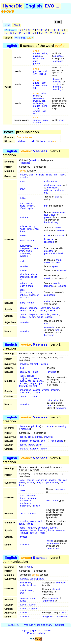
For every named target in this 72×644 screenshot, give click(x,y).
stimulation (50, 327)
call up (23, 514)
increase (49, 239)
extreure (34, 449)
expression (54, 598)
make (47, 181)
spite (31, 208)
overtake (24, 256)
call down (38, 103)
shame (23, 270)
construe (57, 84)
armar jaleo (25, 390)
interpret (24, 441)
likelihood (49, 242)
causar (23, 308)
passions (62, 230)
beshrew (32, 496)
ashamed (62, 270)
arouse (37, 53)
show (32, 598)
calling (50, 541)
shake (34, 274)
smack (23, 590)
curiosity (60, 235)
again (55, 266)
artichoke (22, 141)
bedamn (32, 498)
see (43, 441)
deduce (56, 79)
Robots (41, 633)
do (29, 372)
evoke (23, 381)
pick (22, 368)
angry (54, 181)
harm (55, 501)
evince (23, 601)
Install (7, 25)
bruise (31, 206)
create (31, 303)
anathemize (26, 501)
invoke (36, 101)
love (46, 215)
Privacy (31, 633)
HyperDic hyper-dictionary (37, 625)
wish (49, 501)
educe (36, 83)
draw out (48, 437)
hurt (22, 203)
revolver (34, 533)
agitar (22, 528)
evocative (24, 322)
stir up (32, 226)
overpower (25, 248)
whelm (29, 251)
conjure (37, 96)
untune (23, 295)
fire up (23, 231)
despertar (33, 308)
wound (29, 203)
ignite (30, 229)
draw (22, 189)
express (24, 598)
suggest (37, 120)
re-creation (61, 617)
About (17, 25)
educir (23, 445)
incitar (32, 310)
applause (59, 190)
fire (43, 59)
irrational (49, 222)
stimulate (24, 274)
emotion (62, 286)
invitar (33, 530)
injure (22, 206)
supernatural (53, 543)
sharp (59, 260)
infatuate (24, 217)
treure (44, 449)
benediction (60, 489)
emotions (58, 56)
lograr (31, 445)
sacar (39, 445)
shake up (24, 277)
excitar (23, 310)
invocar (42, 530)
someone (61, 583)
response (49, 286)
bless (22, 490)
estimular (45, 308)
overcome (25, 253)
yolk (32, 141)
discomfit (24, 298)
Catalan (47, 631)
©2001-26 (14, 625)
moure (40, 317)
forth (57, 330)
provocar (41, 310)
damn (22, 498)
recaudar (61, 530)
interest (23, 235)
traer (43, 533)
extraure (24, 449)
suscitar (52, 310)
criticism (48, 190)
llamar (51, 530)
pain (58, 262)
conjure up (38, 98)
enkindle (37, 56)
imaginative (48, 617)
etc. (46, 193)
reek (31, 590)
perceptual (50, 253)
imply (22, 585)
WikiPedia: (24, 38)
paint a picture (40, 121)
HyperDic (13, 6)
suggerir (33, 609)
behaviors (49, 335)
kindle (36, 59)
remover (24, 533)
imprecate (25, 506)
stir (43, 101)
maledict (36, 506)
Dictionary (10, 30)
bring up (33, 383)
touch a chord (27, 286)
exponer (24, 530)
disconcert (34, 295)
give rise (52, 372)
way (56, 222)
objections (52, 188)
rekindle (24, 266)
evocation (25, 331)
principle (57, 82)
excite (23, 198)
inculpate (32, 585)
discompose (26, 292)
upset (22, 290)
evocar (55, 308)
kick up (43, 74)
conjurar (32, 528)
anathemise (26, 503)
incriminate (25, 583)
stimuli (60, 253)
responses (58, 61)
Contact (59, 625)
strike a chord (26, 283)
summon (33, 514)
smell (22, 593)
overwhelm (25, 246)
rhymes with (48, 141)
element (56, 589)
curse (22, 496)
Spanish (36, 631)
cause (23, 372)
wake (22, 229)
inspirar (55, 390)
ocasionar (25, 393)
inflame (23, 226)
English (34, 6)
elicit (45, 53)
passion (48, 217)
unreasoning (58, 212)
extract (37, 85)
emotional (49, 262)
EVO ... (52, 6)
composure (50, 295)
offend (23, 208)
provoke (37, 64)
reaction (57, 283)
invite (22, 241)
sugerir (32, 605)
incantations (53, 549)
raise (36, 61)
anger (23, 181)
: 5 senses (34, 151)
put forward (37, 110)
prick (22, 261)
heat (37, 229)
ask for (31, 241)
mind (62, 120)
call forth (34, 364)
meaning (57, 87)
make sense (57, 441)
